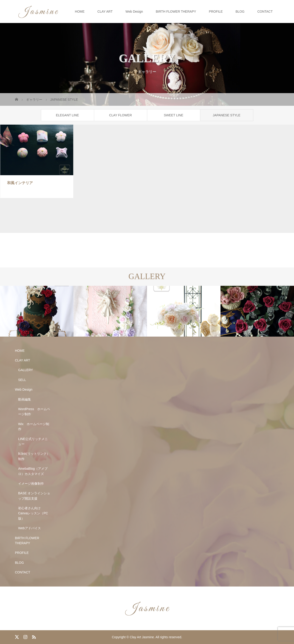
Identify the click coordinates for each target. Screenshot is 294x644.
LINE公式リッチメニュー (33, 441)
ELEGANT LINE (67, 115)
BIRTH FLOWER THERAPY (176, 11)
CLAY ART (105, 11)
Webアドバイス (30, 528)
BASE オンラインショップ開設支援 (34, 496)
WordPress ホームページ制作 (34, 412)
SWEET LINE (174, 115)
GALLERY (25, 370)
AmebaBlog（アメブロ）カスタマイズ (33, 471)
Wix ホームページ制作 (34, 426)
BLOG (240, 11)
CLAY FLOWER (120, 115)
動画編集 (25, 399)
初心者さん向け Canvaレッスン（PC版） (33, 513)
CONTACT (265, 11)
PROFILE (216, 11)
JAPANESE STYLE (226, 115)
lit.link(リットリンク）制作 (34, 456)
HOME (80, 11)
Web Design (134, 11)
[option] (37, 311)
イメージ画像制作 (31, 484)
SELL (22, 380)
